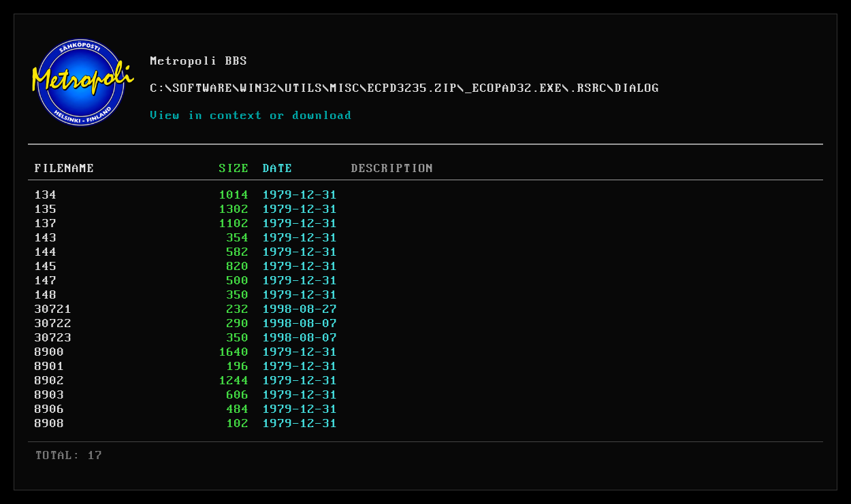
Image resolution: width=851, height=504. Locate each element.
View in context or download (252, 116)
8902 (50, 381)
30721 (53, 309)
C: (158, 88)
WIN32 (259, 88)
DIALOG (637, 88)
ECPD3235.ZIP (413, 88)
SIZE (234, 169)
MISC (345, 88)
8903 (50, 395)
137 (46, 224)
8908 (50, 424)
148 (46, 295)
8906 (50, 409)
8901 (50, 367)
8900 (50, 352)
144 (46, 252)
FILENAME (65, 169)
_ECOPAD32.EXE (514, 88)
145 (46, 267)
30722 (53, 324)
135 (46, 209)
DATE (278, 169)
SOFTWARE (203, 88)
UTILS (304, 88)
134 (46, 195)
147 (46, 281)
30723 (53, 338)
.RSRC (589, 88)
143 (46, 238)
